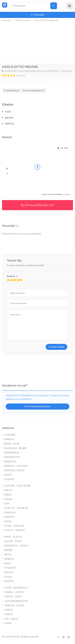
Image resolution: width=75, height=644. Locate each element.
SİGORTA (9, 581)
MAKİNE (8, 550)
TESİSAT (9, 610)
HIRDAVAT (10, 517)
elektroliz (10, 124)
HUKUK (8, 521)
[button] (7, 168)
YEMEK (8, 623)
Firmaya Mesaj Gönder (37, 406)
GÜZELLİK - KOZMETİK (16, 508)
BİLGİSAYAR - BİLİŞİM (15, 448)
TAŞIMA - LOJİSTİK (14, 592)
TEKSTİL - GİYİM (13, 597)
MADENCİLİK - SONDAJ (16, 546)
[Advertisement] (37, 43)
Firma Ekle (38, 15)
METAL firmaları (22, 20)
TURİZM (8, 614)
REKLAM (9, 572)
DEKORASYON (12, 457)
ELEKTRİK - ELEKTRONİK (17, 486)
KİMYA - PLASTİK (13, 537)
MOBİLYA (9, 559)
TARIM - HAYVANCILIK (16, 588)
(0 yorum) (21, 75)
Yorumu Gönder (57, 347)
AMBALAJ (9, 439)
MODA (8, 563)
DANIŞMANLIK (12, 453)
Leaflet (44, 194)
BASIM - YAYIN (12, 444)
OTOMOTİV (10, 568)
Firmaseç (6, 20)
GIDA (7, 504)
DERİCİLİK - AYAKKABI (16, 466)
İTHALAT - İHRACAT (15, 530)
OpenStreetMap (55, 194)
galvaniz (9, 118)
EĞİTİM (8, 475)
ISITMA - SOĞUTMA (14, 526)
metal (8, 112)
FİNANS (8, 499)
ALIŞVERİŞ (10, 435)
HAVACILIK (10, 512)
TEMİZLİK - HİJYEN (14, 606)
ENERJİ (8, 495)
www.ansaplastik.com (34, 91)
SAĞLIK (8, 577)
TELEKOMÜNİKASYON (16, 601)
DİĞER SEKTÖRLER (14, 470)
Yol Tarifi (64, 148)
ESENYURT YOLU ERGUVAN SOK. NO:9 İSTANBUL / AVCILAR (37, 71)
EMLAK (8, 490)
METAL (8, 555)
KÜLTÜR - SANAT (13, 541)
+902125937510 (12, 91)
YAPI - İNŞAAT (12, 619)
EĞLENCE (9, 479)
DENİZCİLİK (10, 462)
